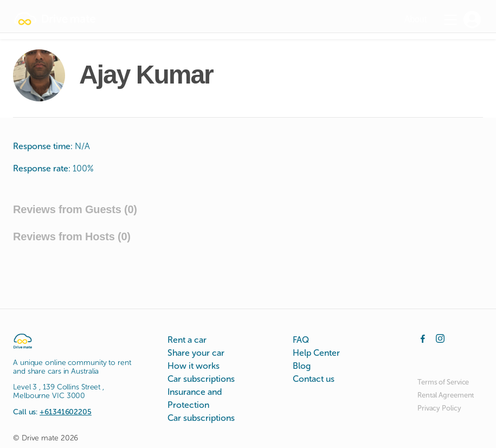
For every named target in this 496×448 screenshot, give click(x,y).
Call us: (52, 412)
